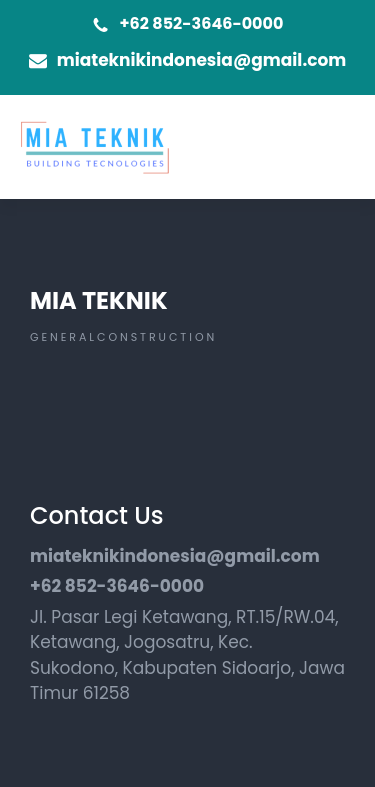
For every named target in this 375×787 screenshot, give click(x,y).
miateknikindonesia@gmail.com (202, 60)
